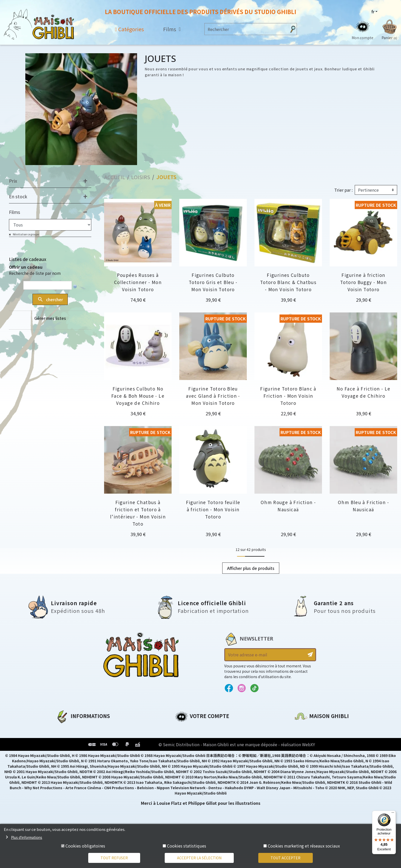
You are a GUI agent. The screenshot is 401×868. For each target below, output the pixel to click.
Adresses (185, 745)
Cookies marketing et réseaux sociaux (304, 846)
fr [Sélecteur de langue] (373, 12)
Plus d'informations (27, 837)
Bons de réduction (195, 754)
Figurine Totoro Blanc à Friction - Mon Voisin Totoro (288, 396)
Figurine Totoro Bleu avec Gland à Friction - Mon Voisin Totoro (213, 396)
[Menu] (393, 814)
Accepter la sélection (199, 858)
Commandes (189, 737)
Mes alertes (187, 772)
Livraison (66, 763)
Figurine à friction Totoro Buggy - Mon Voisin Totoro (363, 282)
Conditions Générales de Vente (90, 754)
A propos (65, 728)
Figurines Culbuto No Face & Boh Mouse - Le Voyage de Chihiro (138, 396)
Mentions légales (74, 737)
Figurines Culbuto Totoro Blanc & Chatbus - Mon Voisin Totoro (288, 282)
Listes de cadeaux (28, 259)
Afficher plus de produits (251, 568)
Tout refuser (114, 858)
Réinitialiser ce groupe (26, 234)
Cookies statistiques (187, 846)
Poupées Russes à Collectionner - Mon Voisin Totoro (138, 282)
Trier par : (343, 190)
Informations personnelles (204, 728)
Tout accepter (286, 858)
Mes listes (185, 763)
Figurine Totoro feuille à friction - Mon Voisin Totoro (213, 509)
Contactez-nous (312, 776)
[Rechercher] (246, 29)
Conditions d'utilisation (82, 745)
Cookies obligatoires (85, 846)
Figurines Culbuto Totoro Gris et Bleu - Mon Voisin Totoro (213, 282)
